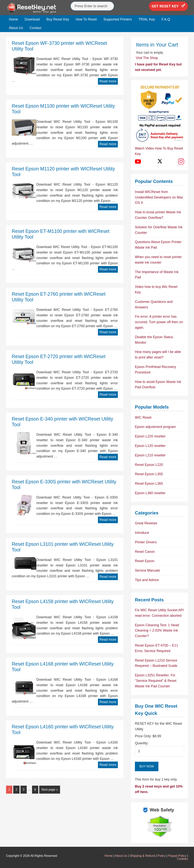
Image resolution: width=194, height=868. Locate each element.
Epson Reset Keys (34, 8)
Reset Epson (145, 561)
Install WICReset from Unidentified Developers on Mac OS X (159, 197)
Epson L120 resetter (150, 446)
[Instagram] (181, 161)
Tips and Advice (147, 580)
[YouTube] (138, 161)
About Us (121, 856)
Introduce (142, 533)
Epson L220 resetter (150, 436)
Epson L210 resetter (150, 455)
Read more (108, 81)
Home (108, 856)
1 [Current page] (9, 790)
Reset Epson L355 (149, 474)
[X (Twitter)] (160, 161)
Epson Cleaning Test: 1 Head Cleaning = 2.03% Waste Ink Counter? (157, 631)
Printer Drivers (146, 542)
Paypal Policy (177, 856)
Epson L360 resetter (150, 493)
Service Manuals (147, 570)
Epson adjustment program (155, 427)
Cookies (182, 859)
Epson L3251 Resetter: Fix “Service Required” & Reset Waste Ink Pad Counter (156, 681)
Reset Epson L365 (149, 484)
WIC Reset (143, 417)
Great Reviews (146, 523)
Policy (162, 856)
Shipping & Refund (142, 856)
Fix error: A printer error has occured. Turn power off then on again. (159, 322)
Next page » (50, 790)
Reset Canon (145, 552)
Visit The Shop (147, 58)
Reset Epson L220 (149, 465)
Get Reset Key (168, 6)
